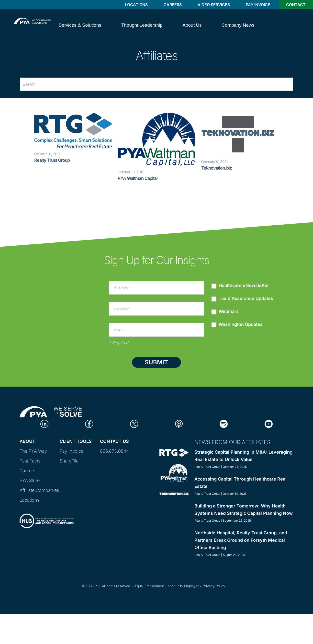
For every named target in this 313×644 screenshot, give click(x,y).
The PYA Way (33, 451)
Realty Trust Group (52, 160)
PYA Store (30, 480)
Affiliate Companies (39, 490)
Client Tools (76, 441)
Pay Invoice (258, 5)
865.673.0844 (114, 451)
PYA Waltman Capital (138, 178)
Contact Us (114, 441)
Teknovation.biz (217, 168)
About (27, 441)
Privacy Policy (214, 586)
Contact (296, 5)
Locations (136, 5)
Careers (173, 5)
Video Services (214, 5)
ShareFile (69, 461)
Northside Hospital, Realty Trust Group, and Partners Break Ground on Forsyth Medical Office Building (241, 540)
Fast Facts (30, 461)
